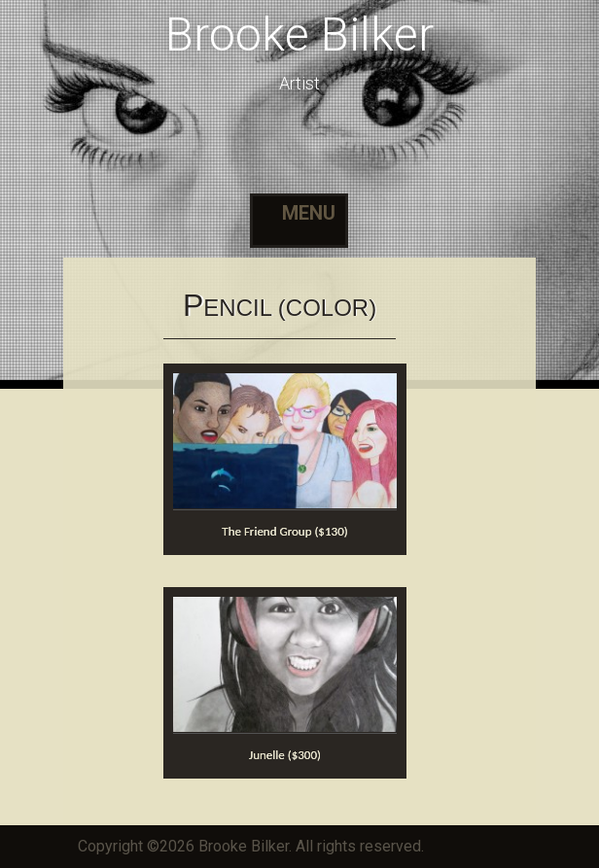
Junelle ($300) (285, 755)
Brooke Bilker (299, 35)
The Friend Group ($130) (284, 531)
